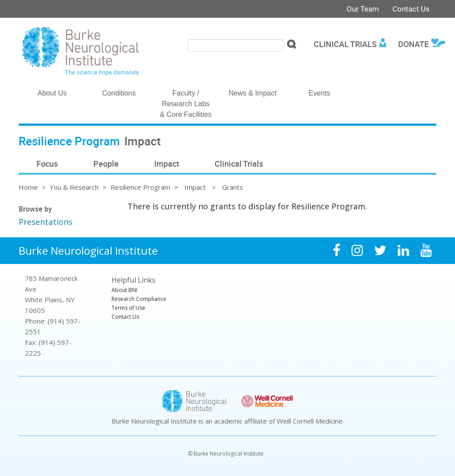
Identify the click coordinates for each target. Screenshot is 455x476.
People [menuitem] (106, 164)
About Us (52, 93)
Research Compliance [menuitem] (139, 299)
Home (28, 187)
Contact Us (411, 9)
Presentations (46, 222)
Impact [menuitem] (167, 164)
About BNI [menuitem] (124, 290)
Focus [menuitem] (47, 164)
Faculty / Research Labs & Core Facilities (186, 104)
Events (319, 93)
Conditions (119, 93)
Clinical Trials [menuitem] (345, 44)
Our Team (363, 9)
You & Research (74, 187)
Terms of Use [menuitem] (128, 308)
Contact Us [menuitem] (125, 317)
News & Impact (253, 93)
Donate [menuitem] (413, 44)
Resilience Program (140, 187)
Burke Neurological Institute (88, 250)
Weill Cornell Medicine (310, 421)
